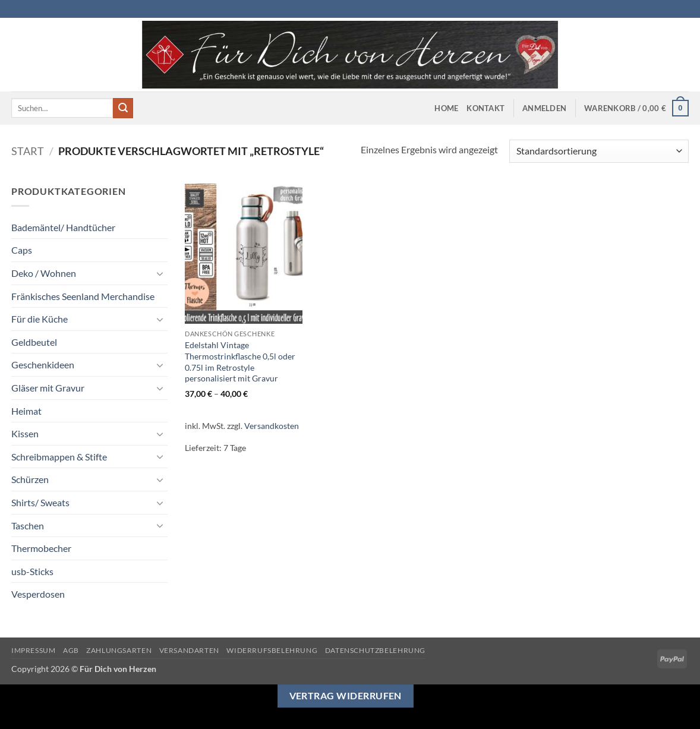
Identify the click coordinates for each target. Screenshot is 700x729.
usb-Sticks (32, 571)
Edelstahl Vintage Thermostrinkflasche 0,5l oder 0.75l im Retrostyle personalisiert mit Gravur (240, 362)
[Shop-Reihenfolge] (599, 151)
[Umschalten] (160, 273)
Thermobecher (41, 548)
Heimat (26, 411)
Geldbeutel (34, 342)
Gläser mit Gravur (48, 388)
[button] (544, 108)
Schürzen (30, 479)
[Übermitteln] (123, 108)
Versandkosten (272, 426)
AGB (71, 650)
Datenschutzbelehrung (375, 650)
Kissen (25, 433)
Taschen (28, 526)
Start (28, 151)
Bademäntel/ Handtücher (63, 227)
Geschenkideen (43, 364)
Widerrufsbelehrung (272, 650)
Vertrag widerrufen (346, 696)
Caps (22, 250)
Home (446, 108)
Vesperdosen (38, 594)
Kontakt (485, 108)
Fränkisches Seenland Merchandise (83, 296)
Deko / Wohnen (44, 273)
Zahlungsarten (119, 650)
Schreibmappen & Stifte (59, 457)
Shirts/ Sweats (40, 502)
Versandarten (189, 650)
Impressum (34, 650)
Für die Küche (40, 319)
